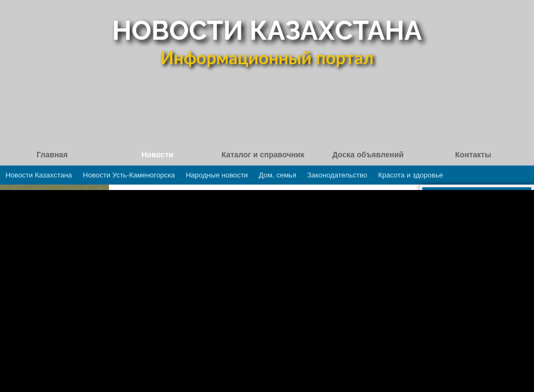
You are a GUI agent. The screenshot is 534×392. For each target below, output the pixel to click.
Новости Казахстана (39, 175)
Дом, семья (278, 175)
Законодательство (337, 175)
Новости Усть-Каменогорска (129, 175)
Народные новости (217, 175)
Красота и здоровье (411, 175)
